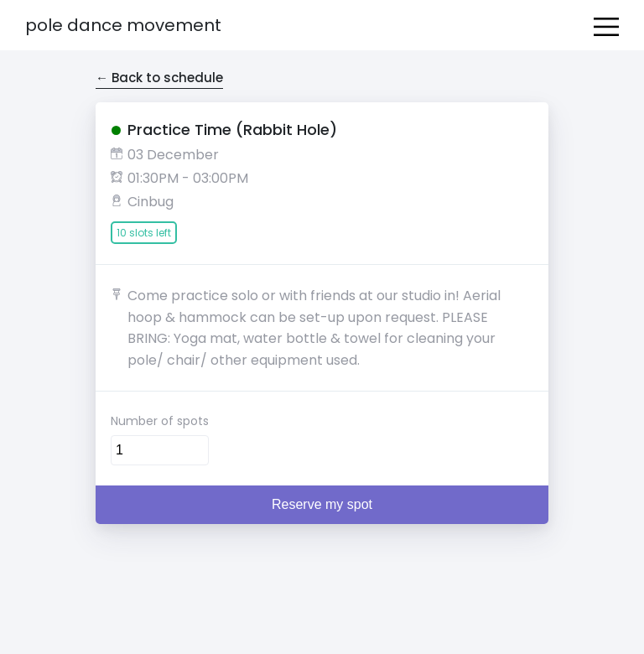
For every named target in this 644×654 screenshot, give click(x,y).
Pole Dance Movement (123, 25)
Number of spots (160, 421)
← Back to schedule (159, 78)
